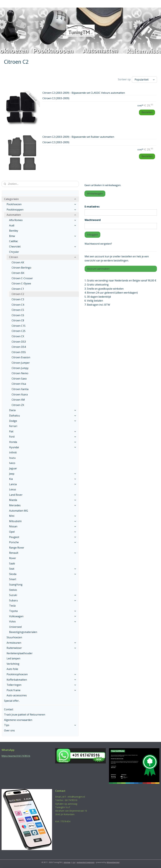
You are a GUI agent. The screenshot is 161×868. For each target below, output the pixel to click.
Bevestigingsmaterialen (23, 632)
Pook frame (42, 690)
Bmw (43, 236)
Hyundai (43, 447)
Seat (43, 569)
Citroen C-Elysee (21, 283)
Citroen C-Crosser (22, 278)
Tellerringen (42, 685)
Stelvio (13, 590)
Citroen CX (18, 336)
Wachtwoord (93, 220)
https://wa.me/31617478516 (16, 756)
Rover (13, 558)
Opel (43, 532)
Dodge (43, 421)
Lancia (43, 484)
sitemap (67, 862)
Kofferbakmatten (42, 680)
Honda (43, 442)
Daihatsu (43, 416)
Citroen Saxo (19, 379)
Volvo (43, 621)
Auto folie (12, 669)
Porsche (43, 542)
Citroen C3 (18, 299)
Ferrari (13, 426)
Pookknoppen (42, 210)
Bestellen (147, 112)
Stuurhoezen (14, 637)
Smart (13, 579)
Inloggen (92, 235)
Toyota (43, 611)
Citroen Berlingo (21, 268)
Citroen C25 (19, 331)
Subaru (43, 600)
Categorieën (40, 199)
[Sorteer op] (144, 80)
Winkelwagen (95, 194)
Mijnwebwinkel (113, 862)
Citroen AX (18, 262)
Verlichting (13, 664)
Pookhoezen (42, 204)
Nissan (43, 526)
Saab (12, 563)
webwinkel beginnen (86, 862)
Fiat (43, 431)
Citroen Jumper (21, 363)
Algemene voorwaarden (18, 720)
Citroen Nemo (20, 373)
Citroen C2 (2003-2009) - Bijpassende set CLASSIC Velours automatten (84, 93)
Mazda (43, 500)
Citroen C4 (18, 305)
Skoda (43, 574)
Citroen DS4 (19, 347)
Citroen (43, 257)
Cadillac (14, 241)
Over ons (9, 730)
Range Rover (17, 548)
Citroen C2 (18, 294)
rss (74, 862)
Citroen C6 (18, 315)
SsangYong (16, 585)
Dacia (43, 410)
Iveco (12, 463)
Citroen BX (18, 273)
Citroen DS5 (19, 352)
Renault (43, 553)
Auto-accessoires (17, 695)
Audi (43, 225)
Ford (43, 437)
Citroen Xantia (20, 389)
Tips (40, 725)
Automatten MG (19, 511)
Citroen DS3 (19, 342)
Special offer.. (12, 701)
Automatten (42, 215)
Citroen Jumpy (20, 368)
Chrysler (14, 252)
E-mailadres (92, 207)
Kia (43, 479)
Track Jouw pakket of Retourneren (25, 715)
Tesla (12, 606)
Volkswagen (43, 616)
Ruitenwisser (42, 648)
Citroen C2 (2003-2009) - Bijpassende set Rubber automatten (78, 137)
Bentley (14, 231)
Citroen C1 (18, 289)
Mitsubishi (43, 521)
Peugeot (43, 537)
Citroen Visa (19, 384)
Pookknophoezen (42, 674)
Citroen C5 (18, 310)
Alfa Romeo (43, 220)
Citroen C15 (19, 326)
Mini (43, 516)
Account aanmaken (98, 269)
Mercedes (43, 505)
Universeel (15, 627)
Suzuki (43, 595)
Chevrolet (43, 247)
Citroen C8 (18, 320)
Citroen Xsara (20, 394)
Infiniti (13, 452)
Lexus (13, 489)
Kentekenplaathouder (20, 653)
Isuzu (12, 458)
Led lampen (13, 658)
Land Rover (43, 495)
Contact (9, 709)
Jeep (43, 474)
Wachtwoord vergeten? (98, 244)
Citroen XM (18, 400)
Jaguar (13, 468)
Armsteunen (42, 643)
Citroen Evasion (21, 357)
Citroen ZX (18, 405)
